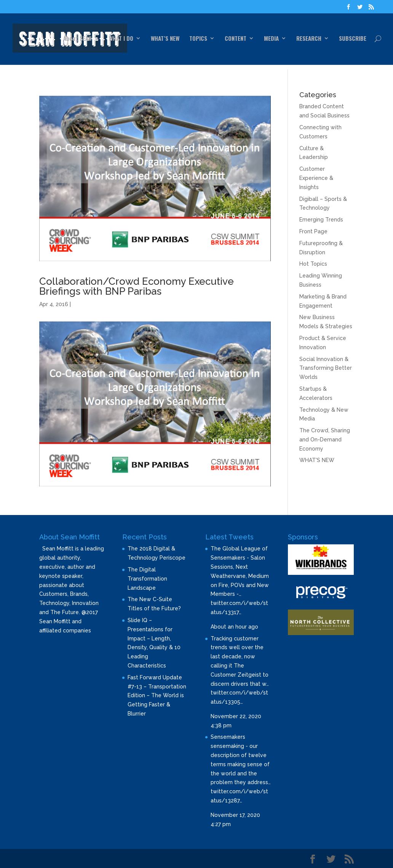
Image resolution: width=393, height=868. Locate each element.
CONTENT (236, 39)
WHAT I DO (121, 39)
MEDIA (271, 39)
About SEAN (77, 39)
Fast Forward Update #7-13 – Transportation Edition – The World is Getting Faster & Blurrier (157, 696)
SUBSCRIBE (353, 39)
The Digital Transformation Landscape (147, 579)
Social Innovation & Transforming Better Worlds (326, 368)
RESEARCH (309, 39)
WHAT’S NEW (165, 39)
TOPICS (198, 39)
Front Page (313, 231)
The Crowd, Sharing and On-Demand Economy (325, 440)
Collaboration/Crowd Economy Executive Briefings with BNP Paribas (137, 286)
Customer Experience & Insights (316, 178)
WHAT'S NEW (317, 460)
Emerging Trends (321, 220)
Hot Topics (313, 264)
